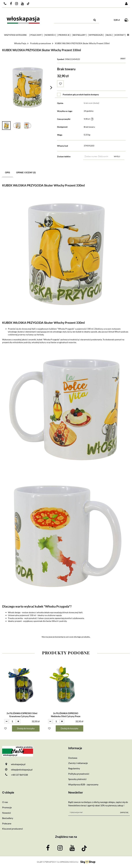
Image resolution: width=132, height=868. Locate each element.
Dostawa (73, 758)
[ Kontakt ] (120, 35)
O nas (5, 802)
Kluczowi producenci (12, 829)
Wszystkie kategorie (15, 35)
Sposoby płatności (77, 779)
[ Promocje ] (64, 35)
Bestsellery (8, 818)
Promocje (7, 807)
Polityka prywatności (79, 774)
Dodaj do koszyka (26, 728)
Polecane (7, 823)
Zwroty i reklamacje (78, 763)
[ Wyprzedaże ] (96, 35)
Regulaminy (74, 768)
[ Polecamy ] (36, 35)
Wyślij (117, 156)
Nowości (6, 813)
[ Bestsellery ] (79, 35)
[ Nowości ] (50, 35)
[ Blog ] (109, 35)
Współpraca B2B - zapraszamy (83, 784)
